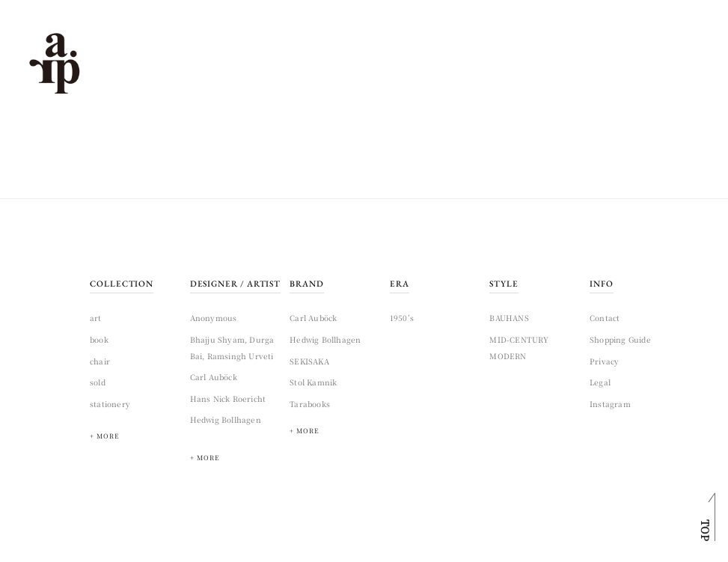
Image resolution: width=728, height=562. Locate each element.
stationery (110, 404)
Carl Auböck (214, 377)
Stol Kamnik (313, 382)
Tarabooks (310, 404)
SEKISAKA (309, 361)
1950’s (402, 318)
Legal (600, 382)
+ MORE (205, 458)
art (96, 318)
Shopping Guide (620, 339)
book (99, 339)
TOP (706, 530)
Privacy (604, 361)
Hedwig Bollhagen (226, 419)
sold (98, 382)
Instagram (610, 404)
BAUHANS (509, 318)
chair (100, 361)
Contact (605, 318)
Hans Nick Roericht (228, 398)
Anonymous (214, 318)
